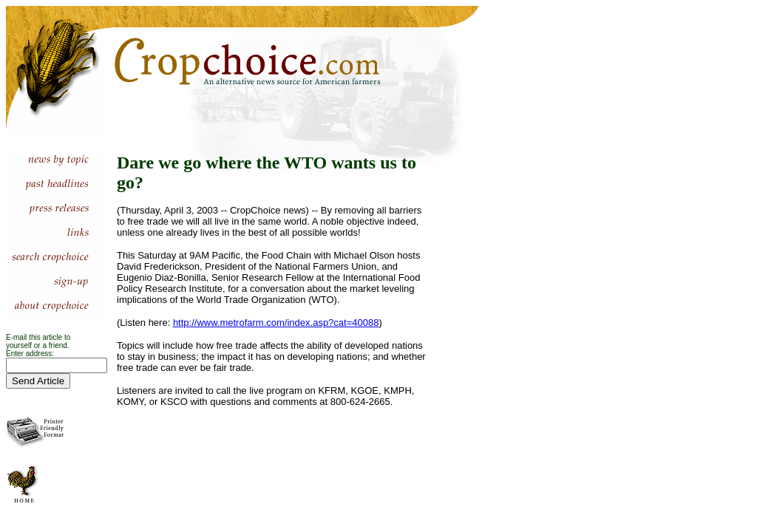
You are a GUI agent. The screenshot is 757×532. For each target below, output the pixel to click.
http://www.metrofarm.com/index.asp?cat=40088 (276, 323)
